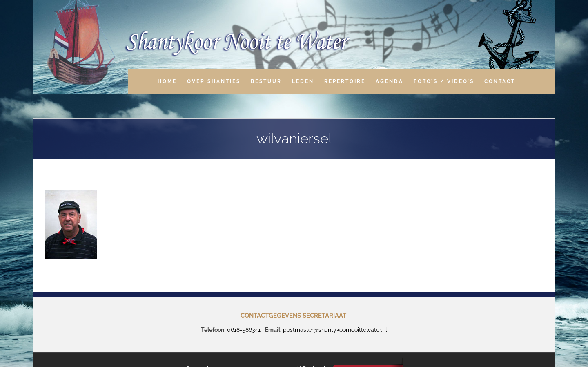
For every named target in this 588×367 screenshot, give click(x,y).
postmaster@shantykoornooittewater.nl (335, 330)
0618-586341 (244, 330)
